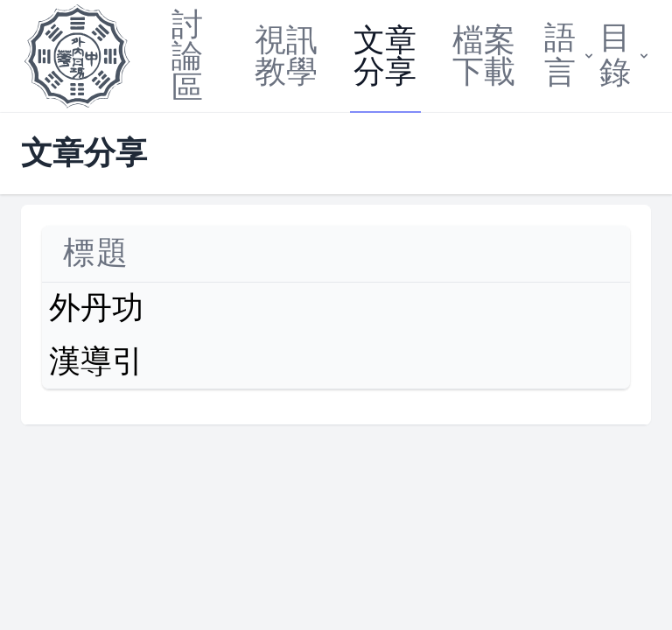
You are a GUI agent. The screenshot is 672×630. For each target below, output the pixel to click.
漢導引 (96, 362)
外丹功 (96, 308)
